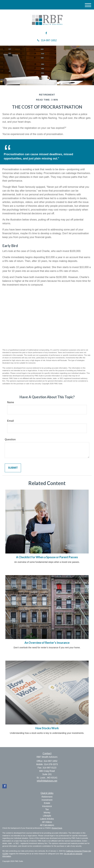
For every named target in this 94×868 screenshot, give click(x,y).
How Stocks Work (47, 728)
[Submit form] (13, 468)
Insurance (47, 806)
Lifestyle (47, 816)
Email (11, 421)
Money (47, 813)
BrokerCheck (57, 828)
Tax (47, 809)
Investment (47, 800)
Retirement (47, 797)
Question (10, 439)
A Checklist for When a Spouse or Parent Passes (47, 557)
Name (11, 402)
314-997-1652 (47, 40)
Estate (47, 803)
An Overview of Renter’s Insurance (47, 643)
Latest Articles (47, 819)
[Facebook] (46, 33)
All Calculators (47, 825)
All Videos (47, 822)
